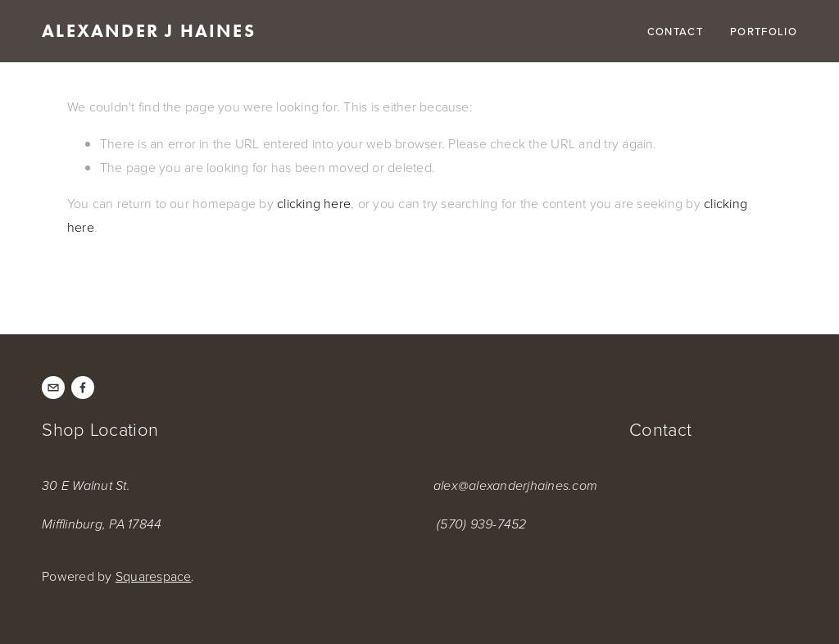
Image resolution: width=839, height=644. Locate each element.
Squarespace (154, 576)
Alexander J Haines (149, 31)
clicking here (314, 203)
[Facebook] (83, 388)
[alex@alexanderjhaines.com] (53, 388)
